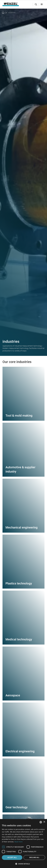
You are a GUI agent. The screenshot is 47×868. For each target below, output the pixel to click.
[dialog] (23, 844)
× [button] (44, 822)
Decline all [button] (34, 857)
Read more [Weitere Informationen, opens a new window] (18, 842)
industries (12, 12)
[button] (42, 4)
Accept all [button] (12, 857)
